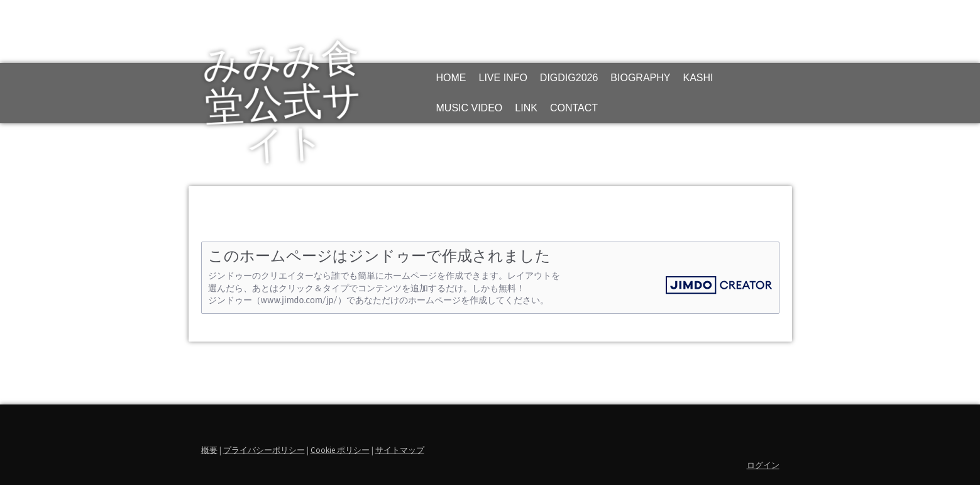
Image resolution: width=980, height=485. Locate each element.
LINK (526, 108)
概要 (209, 450)
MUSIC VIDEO (470, 108)
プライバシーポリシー (264, 450)
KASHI (698, 78)
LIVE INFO (503, 78)
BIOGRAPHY (640, 78)
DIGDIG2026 (569, 78)
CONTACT (574, 108)
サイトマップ (400, 450)
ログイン (763, 465)
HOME (451, 78)
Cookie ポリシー (340, 450)
